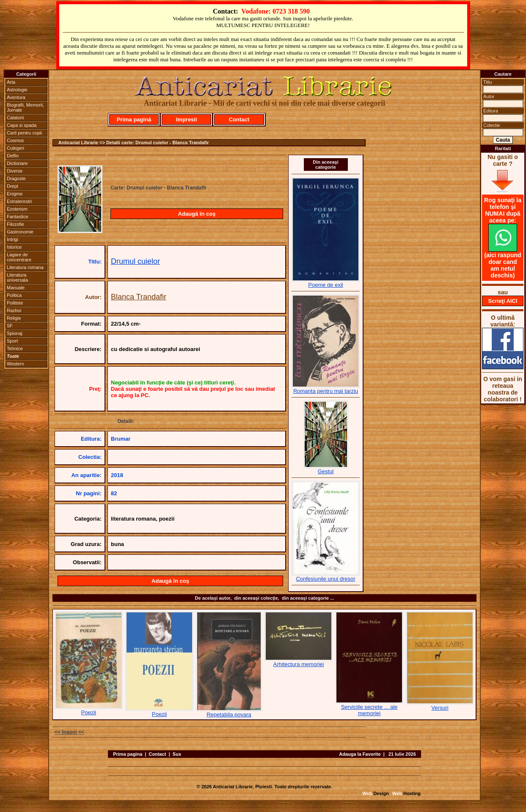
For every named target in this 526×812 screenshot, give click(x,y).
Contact (239, 119)
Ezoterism (17, 209)
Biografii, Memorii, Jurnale (25, 107)
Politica (14, 295)
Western (15, 364)
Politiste (15, 303)
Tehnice (15, 348)
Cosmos (15, 140)
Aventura (16, 97)
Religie (14, 318)
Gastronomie (20, 232)
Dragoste (16, 178)
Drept (12, 186)
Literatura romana (25, 267)
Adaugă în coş (197, 214)
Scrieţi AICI (503, 301)
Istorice (14, 247)
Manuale (16, 288)
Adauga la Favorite (360, 754)
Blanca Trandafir (139, 297)
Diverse (15, 171)
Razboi (14, 310)
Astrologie (17, 90)
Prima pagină (134, 119)
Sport (12, 341)
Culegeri (15, 148)
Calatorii (15, 118)
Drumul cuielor (135, 261)
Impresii (187, 119)
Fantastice (18, 217)
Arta (11, 82)
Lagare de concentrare (19, 257)
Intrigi (12, 239)
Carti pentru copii (24, 133)
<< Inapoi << (69, 732)
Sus (177, 754)
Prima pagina (128, 754)
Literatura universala (17, 277)
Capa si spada (22, 125)
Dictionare (17, 163)
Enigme (15, 194)
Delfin (13, 156)
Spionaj (15, 333)
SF (10, 326)
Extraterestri (19, 201)
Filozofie (15, 224)
